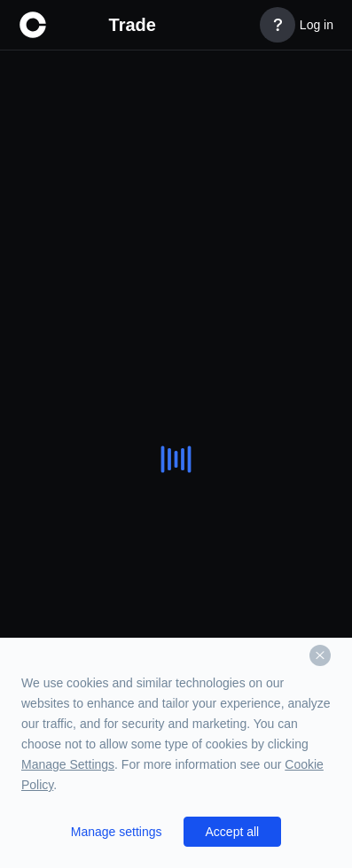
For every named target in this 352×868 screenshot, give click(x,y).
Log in (317, 25)
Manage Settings (68, 764)
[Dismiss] (320, 655)
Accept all (233, 832)
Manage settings (117, 832)
